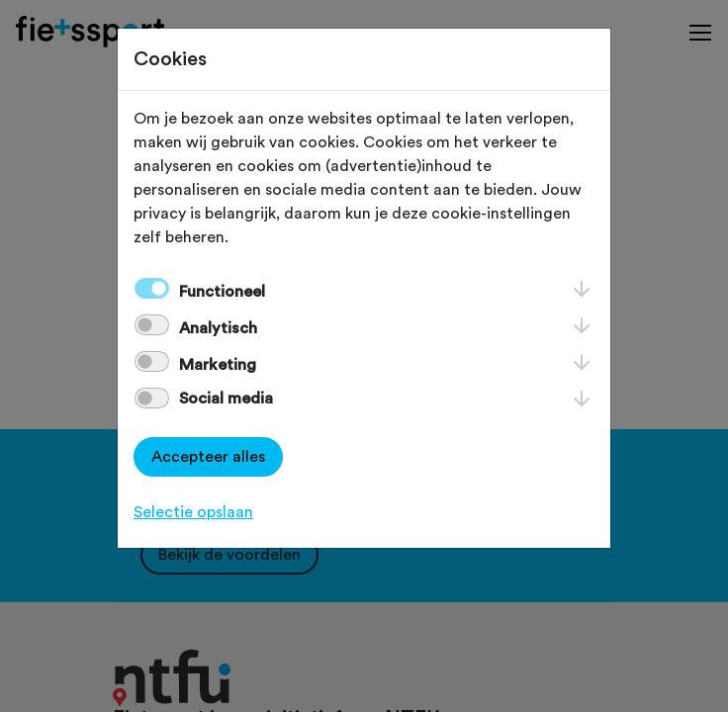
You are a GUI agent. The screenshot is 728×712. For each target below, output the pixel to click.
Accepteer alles (208, 457)
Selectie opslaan (193, 512)
